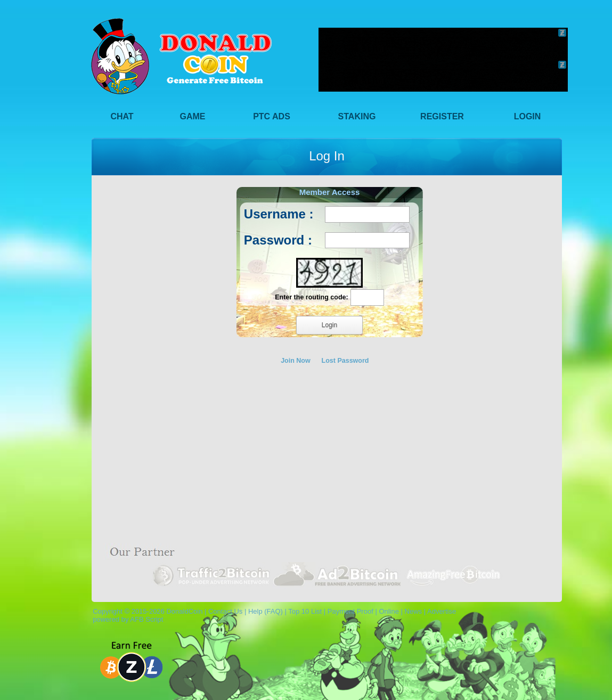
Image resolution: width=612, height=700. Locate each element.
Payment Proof (350, 611)
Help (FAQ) (266, 611)
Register (442, 116)
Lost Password (345, 361)
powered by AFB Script (126, 619)
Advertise (442, 611)
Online (389, 611)
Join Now (296, 361)
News (414, 611)
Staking (357, 116)
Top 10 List (305, 611)
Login (528, 116)
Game (193, 116)
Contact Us (225, 611)
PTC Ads (272, 116)
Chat (122, 116)
